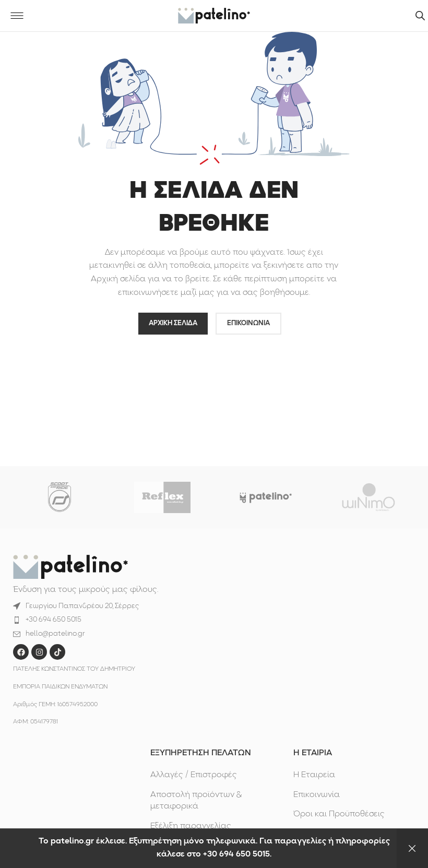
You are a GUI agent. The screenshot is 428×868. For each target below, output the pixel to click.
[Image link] (70, 567)
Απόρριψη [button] (412, 848)
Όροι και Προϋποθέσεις (339, 814)
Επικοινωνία (317, 795)
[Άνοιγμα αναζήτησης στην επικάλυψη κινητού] (420, 16)
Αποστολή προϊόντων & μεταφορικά (196, 801)
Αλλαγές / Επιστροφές (194, 775)
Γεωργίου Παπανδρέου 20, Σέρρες (82, 606)
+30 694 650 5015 (53, 620)
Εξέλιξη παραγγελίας (191, 826)
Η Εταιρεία (314, 775)
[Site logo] (214, 16)
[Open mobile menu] (17, 16)
